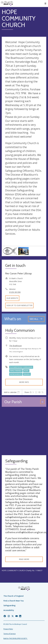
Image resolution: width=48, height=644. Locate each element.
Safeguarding (9, 605)
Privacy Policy (8, 629)
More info (24, 382)
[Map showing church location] (24, 431)
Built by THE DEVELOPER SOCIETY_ (16, 638)
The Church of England (13, 596)
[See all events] (36, 319)
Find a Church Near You (14, 601)
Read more (24, 559)
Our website (12, 298)
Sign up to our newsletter (19, 305)
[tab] (12, 392)
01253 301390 (15, 292)
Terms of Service (10, 634)
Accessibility (9, 610)
